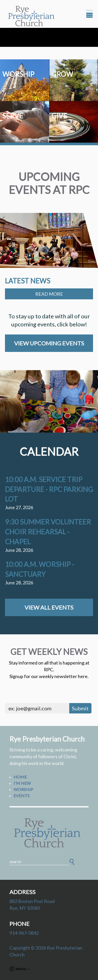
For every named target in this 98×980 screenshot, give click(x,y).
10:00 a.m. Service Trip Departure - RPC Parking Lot (49, 489)
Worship (23, 789)
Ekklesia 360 (20, 969)
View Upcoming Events (49, 343)
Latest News (28, 281)
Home (20, 777)
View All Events (49, 607)
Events (22, 796)
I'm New (22, 783)
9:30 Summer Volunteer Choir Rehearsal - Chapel (48, 532)
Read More (49, 294)
